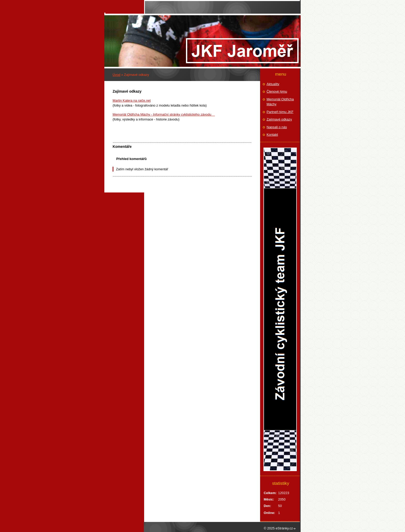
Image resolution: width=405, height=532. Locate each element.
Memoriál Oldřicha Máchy (280, 102)
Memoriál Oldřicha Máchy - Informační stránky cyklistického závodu (164, 114)
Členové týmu (277, 91)
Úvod (116, 75)
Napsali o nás (277, 127)
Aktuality (273, 84)
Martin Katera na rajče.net (132, 100)
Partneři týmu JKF (280, 112)
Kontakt (272, 135)
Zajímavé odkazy (279, 119)
